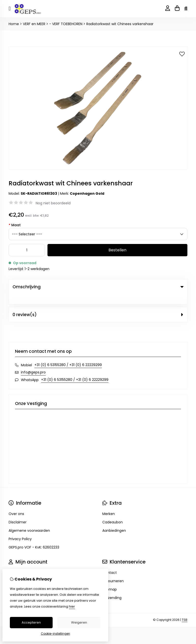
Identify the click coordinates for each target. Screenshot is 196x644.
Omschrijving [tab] (98, 287)
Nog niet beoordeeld (53, 203)
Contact (110, 563)
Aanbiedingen (114, 520)
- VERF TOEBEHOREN (66, 24)
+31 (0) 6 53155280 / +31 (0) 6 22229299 (68, 355)
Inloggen (16, 563)
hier (72, 606)
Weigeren (79, 622)
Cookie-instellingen (55, 634)
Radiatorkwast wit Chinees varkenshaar (120, 24)
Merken (109, 504)
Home (14, 24)
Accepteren (31, 622)
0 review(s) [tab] (98, 305)
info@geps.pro (33, 362)
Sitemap (110, 579)
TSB (185, 610)
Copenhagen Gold (87, 193)
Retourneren (113, 571)
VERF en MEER (34, 24)
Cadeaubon (113, 512)
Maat (15, 225)
